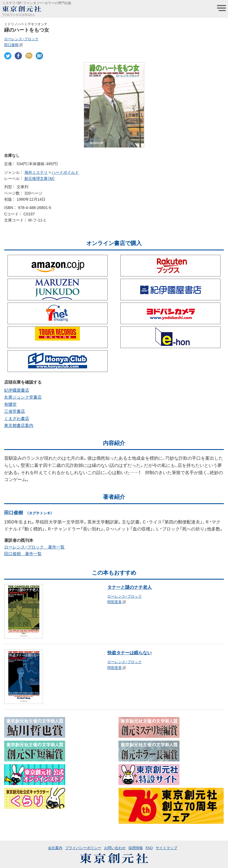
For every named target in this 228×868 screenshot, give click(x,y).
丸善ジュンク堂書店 (23, 397)
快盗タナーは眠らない (130, 652)
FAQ (149, 848)
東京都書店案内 (19, 425)
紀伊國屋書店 (17, 390)
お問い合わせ (115, 848)
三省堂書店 (15, 411)
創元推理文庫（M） (40, 178)
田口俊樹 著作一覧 (23, 553)
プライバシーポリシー (83, 848)
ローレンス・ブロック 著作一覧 (34, 547)
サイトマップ (166, 848)
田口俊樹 (11, 45)
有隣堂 (10, 404)
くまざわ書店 (17, 418)
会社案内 (55, 848)
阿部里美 (115, 602)
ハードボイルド (65, 172)
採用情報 (136, 848)
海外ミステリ (36, 172)
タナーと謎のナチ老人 (130, 587)
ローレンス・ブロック (21, 39)
